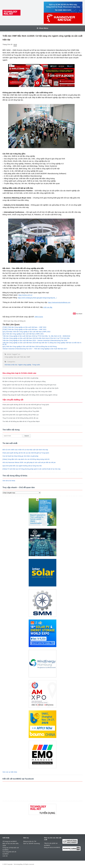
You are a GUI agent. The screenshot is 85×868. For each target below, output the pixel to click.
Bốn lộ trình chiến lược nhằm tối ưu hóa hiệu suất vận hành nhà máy (25, 450)
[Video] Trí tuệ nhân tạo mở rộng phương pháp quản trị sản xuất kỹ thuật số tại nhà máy (31, 469)
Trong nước (36, 365)
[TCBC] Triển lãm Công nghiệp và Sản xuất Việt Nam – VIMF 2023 (24, 329)
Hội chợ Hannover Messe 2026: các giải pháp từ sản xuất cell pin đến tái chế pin (29, 462)
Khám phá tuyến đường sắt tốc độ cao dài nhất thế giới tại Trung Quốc (26, 405)
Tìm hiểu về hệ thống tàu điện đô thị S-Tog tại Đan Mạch (21, 421)
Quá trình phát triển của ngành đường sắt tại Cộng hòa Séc (22, 408)
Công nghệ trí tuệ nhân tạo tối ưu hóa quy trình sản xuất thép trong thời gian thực (29, 385)
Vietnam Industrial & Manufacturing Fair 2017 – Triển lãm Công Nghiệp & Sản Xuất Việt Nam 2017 (35, 349)
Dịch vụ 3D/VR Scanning (32, 843)
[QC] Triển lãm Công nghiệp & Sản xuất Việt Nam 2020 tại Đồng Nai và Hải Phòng (30, 347)
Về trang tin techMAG (10, 841)
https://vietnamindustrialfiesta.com (59, 302)
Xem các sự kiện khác (10, 772)
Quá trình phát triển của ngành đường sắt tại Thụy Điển (21, 411)
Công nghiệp (9, 357)
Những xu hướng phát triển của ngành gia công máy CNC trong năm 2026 (27, 392)
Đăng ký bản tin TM (30, 841)
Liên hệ (5, 856)
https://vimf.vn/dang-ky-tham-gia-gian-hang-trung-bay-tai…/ (37, 298)
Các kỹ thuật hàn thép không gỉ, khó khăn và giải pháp (20, 378)
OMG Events (39, 317)
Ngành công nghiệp (25, 365)
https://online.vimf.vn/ (25, 295)
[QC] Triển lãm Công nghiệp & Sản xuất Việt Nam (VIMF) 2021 (23, 334)
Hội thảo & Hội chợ (11, 365)
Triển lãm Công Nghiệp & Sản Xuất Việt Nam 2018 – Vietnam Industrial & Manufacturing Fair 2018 (35, 340)
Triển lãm (23, 357)
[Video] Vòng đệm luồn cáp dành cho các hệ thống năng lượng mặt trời (26, 459)
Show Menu (42, 28)
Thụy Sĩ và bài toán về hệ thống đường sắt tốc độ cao (20, 418)
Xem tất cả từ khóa (9, 481)
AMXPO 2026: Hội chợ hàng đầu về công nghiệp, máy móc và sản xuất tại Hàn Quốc (31, 388)
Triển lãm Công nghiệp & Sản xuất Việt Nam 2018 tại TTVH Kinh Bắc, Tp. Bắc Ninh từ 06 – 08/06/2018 (36, 336)
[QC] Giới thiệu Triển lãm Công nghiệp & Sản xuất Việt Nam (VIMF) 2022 (26, 332)
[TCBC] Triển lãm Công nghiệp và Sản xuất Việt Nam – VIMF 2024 (24, 327)
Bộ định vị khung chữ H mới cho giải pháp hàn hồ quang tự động (24, 381)
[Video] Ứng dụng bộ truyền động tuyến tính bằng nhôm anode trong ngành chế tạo (30, 395)
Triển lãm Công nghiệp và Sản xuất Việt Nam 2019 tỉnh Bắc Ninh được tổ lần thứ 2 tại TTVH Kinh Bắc (36, 338)
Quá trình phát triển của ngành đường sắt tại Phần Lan (21, 415)
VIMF (28, 357)
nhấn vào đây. (48, 307)
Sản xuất (16, 357)
